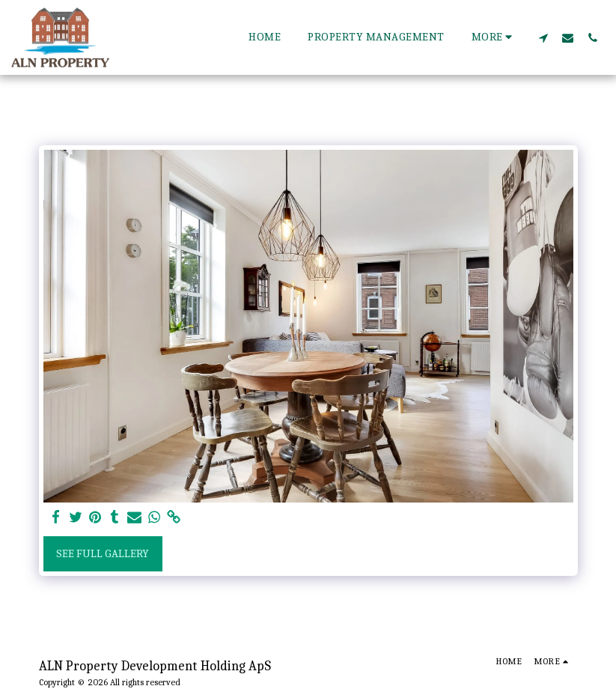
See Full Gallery (103, 553)
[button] (543, 37)
